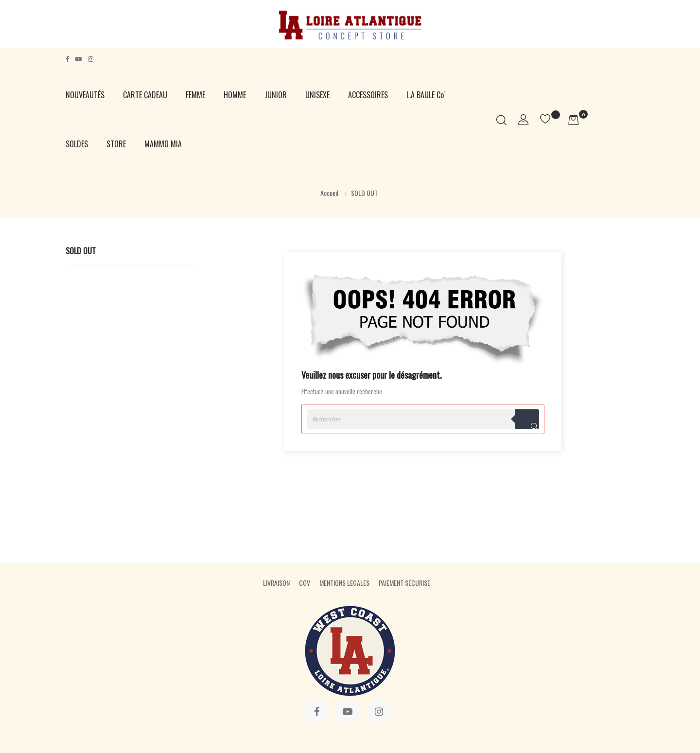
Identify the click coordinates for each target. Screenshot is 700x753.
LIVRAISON (276, 583)
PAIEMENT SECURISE (404, 583)
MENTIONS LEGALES (344, 583)
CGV (305, 583)
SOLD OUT (81, 251)
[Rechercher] (423, 419)
